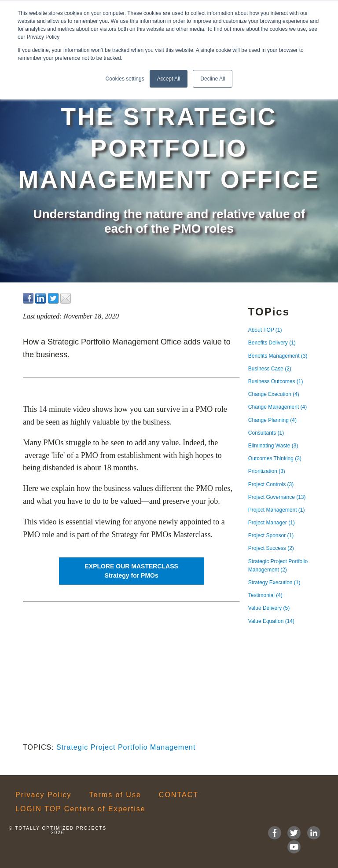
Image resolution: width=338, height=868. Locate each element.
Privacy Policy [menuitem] (44, 795)
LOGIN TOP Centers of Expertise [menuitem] (81, 809)
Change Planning (272, 420)
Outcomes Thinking (275, 458)
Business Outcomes (276, 381)
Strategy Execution (274, 582)
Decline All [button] (213, 79)
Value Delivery (269, 608)
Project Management (277, 510)
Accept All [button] (169, 79)
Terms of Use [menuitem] (115, 795)
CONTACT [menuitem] (179, 795)
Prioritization (267, 471)
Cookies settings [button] (125, 79)
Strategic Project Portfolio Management (126, 747)
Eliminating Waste (273, 446)
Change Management (277, 407)
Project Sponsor (271, 535)
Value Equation (271, 621)
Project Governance (277, 497)
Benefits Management (278, 356)
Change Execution (274, 394)
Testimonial (265, 595)
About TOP (265, 330)
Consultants (266, 433)
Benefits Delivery (272, 343)
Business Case (270, 369)
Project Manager (272, 523)
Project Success (271, 548)
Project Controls (271, 484)
